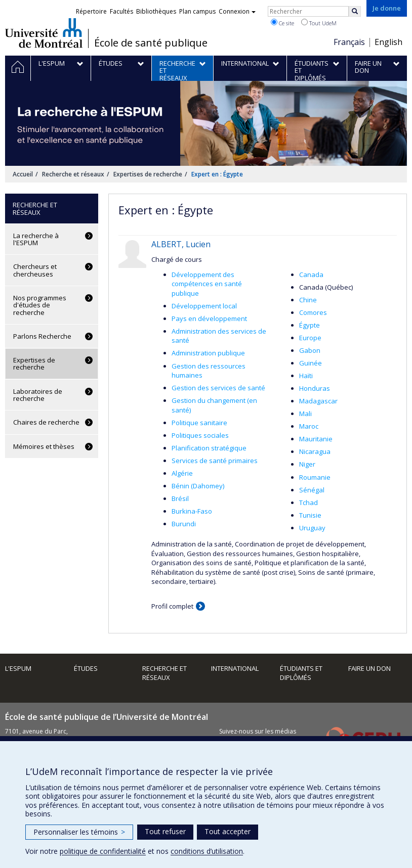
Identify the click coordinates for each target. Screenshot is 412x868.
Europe (310, 338)
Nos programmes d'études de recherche (40, 305)
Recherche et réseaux (73, 174)
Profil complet (172, 606)
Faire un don (369, 668)
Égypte (310, 325)
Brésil (180, 498)
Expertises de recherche (148, 174)
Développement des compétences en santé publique (207, 284)
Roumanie (315, 477)
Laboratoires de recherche (38, 395)
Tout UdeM (319, 23)
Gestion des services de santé (218, 388)
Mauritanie (316, 439)
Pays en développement (209, 318)
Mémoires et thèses (44, 446)
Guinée (311, 363)
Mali (305, 414)
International (235, 668)
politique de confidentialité (103, 851)
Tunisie (310, 515)
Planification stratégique (209, 448)
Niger (307, 464)
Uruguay (312, 528)
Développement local (204, 306)
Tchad (308, 502)
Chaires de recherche (46, 422)
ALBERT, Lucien (181, 244)
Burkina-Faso (192, 511)
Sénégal (312, 490)
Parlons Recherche (42, 336)
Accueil (23, 174)
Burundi (184, 524)
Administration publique (208, 353)
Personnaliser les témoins (79, 832)
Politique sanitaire (199, 423)
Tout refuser (165, 831)
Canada (311, 275)
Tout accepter (228, 831)
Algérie (182, 473)
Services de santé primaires (215, 461)
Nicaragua (315, 451)
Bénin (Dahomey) (198, 486)
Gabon (310, 350)
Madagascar (318, 401)
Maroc (309, 426)
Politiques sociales (200, 435)
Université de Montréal (44, 33)
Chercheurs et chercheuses (35, 270)
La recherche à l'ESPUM (36, 239)
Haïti (306, 376)
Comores (313, 312)
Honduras (315, 388)
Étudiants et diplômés (301, 673)
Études (86, 668)
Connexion (237, 11)
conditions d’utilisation (207, 851)
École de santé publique (151, 43)
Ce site (282, 23)
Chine (308, 300)
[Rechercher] (355, 11)
